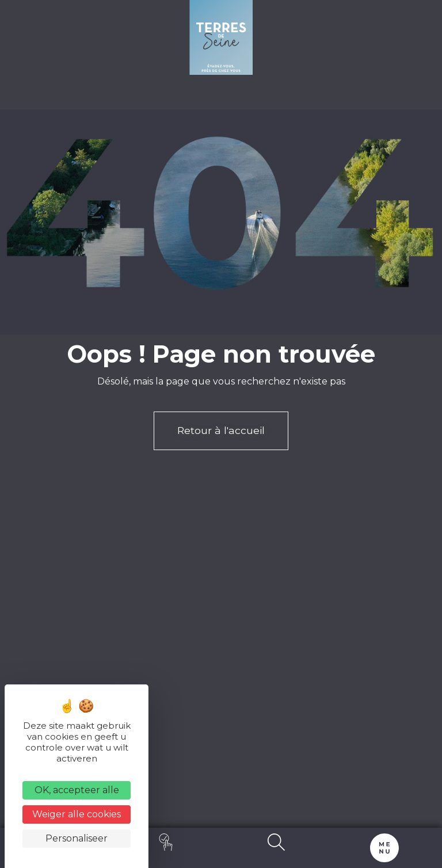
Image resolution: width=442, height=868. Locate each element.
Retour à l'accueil (221, 430)
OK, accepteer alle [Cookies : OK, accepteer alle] (77, 790)
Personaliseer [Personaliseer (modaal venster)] (77, 838)
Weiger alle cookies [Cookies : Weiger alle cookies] (77, 814)
